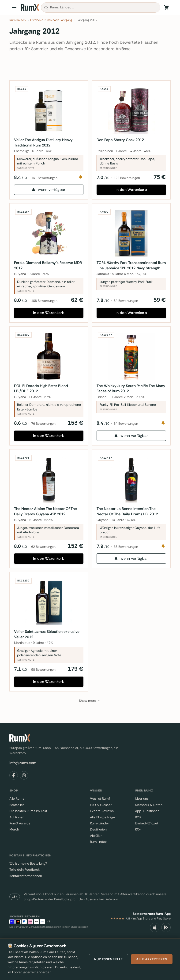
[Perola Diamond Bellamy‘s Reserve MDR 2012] (49, 237)
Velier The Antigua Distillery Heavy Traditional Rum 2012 (45, 144)
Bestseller (17, 816)
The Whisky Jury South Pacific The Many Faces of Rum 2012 (127, 394)
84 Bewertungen (127, 304)
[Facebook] (14, 787)
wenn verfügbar (49, 191)
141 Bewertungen (45, 179)
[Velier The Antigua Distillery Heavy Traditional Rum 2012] (49, 111)
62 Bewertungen (45, 555)
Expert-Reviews (102, 822)
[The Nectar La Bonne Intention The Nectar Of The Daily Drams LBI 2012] (131, 487)
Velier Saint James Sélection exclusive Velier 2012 (48, 645)
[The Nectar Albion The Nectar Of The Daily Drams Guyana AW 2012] (49, 487)
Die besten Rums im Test (28, 822)
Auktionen (17, 829)
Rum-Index (98, 853)
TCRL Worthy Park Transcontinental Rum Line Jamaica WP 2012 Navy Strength (128, 269)
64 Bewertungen (127, 429)
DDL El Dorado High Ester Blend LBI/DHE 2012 (42, 394)
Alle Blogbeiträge (102, 829)
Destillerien (98, 841)
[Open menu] (14, 7)
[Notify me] (79, 178)
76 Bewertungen (45, 429)
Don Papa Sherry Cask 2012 (121, 141)
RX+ (138, 841)
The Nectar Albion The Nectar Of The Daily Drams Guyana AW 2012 (47, 519)
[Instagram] (24, 787)
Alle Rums (17, 810)
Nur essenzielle (109, 959)
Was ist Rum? (100, 810)
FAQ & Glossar (101, 816)
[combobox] (101, 7)
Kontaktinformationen (26, 887)
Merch (14, 841)
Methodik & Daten (149, 816)
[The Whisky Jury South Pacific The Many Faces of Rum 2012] (131, 362)
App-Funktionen (147, 822)
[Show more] (90, 712)
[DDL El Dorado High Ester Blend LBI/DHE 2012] (49, 362)
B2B (138, 829)
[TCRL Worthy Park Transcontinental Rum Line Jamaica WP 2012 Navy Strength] (131, 237)
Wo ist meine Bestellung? (28, 875)
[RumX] (30, 7)
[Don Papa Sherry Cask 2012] (131, 111)
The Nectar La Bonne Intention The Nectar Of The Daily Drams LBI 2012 (128, 519)
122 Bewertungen (128, 179)
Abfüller (96, 847)
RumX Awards (20, 835)
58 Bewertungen (127, 555)
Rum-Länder (99, 835)
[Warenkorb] (166, 7)
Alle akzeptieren (152, 959)
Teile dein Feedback (24, 881)
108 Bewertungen (45, 304)
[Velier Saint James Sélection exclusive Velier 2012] (49, 613)
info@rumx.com (23, 774)
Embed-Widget (147, 835)
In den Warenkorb (131, 191)
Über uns (142, 810)
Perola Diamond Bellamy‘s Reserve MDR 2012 (45, 269)
